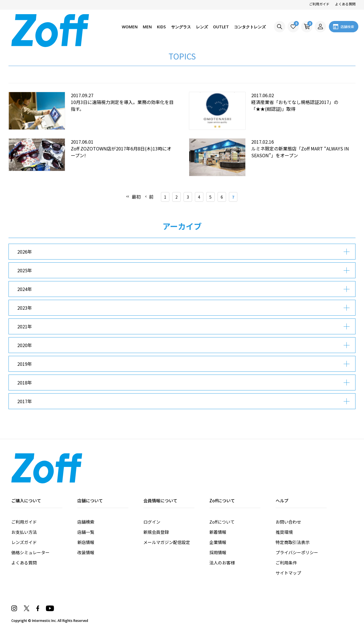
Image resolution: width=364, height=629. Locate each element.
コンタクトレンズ (250, 27)
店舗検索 (86, 522)
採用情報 (218, 552)
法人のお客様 (222, 563)
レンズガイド (24, 542)
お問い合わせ (288, 522)
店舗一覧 (86, 532)
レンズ (201, 27)
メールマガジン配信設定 (167, 542)
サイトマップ (288, 573)
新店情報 (86, 542)
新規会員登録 (156, 532)
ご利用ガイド (319, 4)
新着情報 (218, 532)
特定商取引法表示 (293, 542)
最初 (136, 197)
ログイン (152, 522)
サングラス (180, 27)
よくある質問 (345, 4)
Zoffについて (222, 522)
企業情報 (218, 542)
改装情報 (86, 552)
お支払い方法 (24, 532)
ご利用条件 (286, 563)
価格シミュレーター (30, 552)
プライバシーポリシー (297, 552)
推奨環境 (284, 532)
